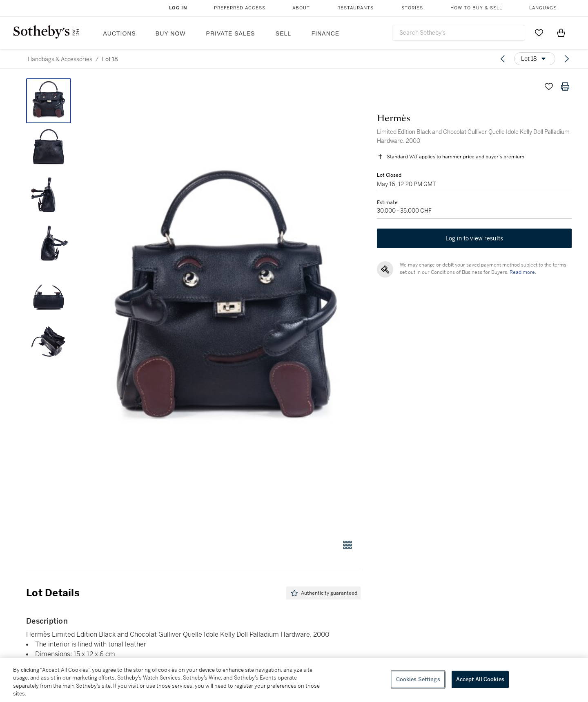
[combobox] (459, 33)
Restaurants (355, 8)
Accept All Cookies (480, 679)
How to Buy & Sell (476, 8)
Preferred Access (240, 8)
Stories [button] (412, 8)
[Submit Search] (516, 33)
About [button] (301, 8)
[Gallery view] (347, 545)
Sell (283, 33)
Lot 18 (110, 59)
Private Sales (231, 33)
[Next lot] (567, 59)
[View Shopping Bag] (561, 33)
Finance (325, 33)
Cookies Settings (418, 679)
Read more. (523, 272)
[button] (225, 304)
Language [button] (543, 8)
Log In (178, 8)
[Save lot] (549, 87)
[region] (294, 680)
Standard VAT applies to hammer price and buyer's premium (455, 157)
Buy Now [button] (171, 33)
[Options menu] (535, 59)
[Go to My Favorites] (539, 33)
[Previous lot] (503, 59)
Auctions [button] (120, 33)
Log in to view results (474, 238)
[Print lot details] (565, 87)
